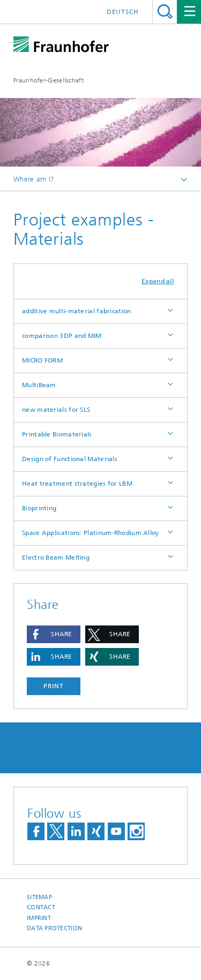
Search (165, 12)
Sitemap (39, 897)
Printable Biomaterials (57, 434)
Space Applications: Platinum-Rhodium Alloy (91, 533)
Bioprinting (39, 508)
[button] (54, 634)
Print (54, 686)
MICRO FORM (42, 360)
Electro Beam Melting (56, 557)
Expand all (158, 281)
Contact (41, 907)
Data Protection (54, 928)
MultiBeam (39, 385)
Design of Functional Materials (70, 459)
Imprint (39, 918)
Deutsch (123, 12)
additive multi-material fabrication (77, 311)
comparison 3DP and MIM (62, 336)
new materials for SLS (56, 410)
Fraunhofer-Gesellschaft (49, 80)
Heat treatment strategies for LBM (77, 484)
